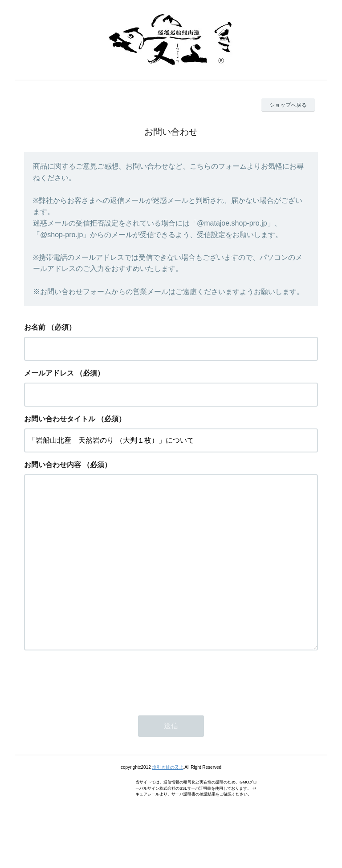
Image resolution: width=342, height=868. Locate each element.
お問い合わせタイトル (60, 419)
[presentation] (92, 716)
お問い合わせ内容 (53, 465)
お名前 (35, 327)
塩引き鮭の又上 (168, 803)
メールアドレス (49, 373)
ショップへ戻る (288, 105)
